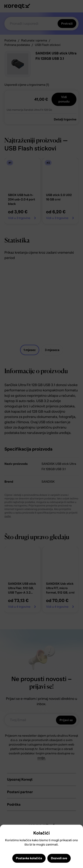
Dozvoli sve (59, 858)
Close (5, 831)
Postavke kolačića (29, 858)
